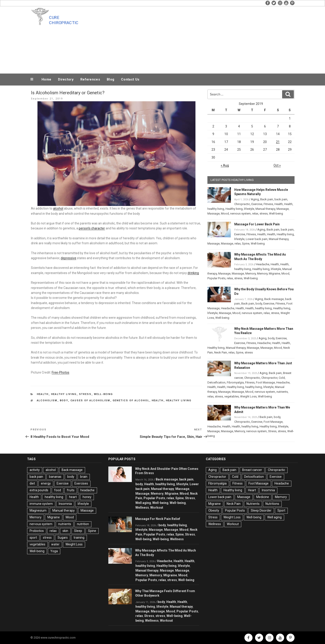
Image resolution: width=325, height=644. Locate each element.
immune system (41, 504)
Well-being (103, 394)
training (79, 538)
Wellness (142, 508)
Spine (246, 244)
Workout (157, 508)
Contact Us (130, 79)
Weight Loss (248, 396)
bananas (55, 477)
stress (264, 214)
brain (84, 477)
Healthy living (64, 394)
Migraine (274, 274)
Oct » (277, 165)
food (58, 490)
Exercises (81, 483)
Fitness (268, 204)
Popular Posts (216, 278)
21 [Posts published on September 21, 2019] (278, 142)
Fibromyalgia (235, 382)
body (64, 400)
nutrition (83, 524)
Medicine (263, 497)
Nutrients (253, 504)
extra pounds (39, 490)
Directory (66, 79)
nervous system (240, 214)
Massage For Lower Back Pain (257, 224)
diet (32, 483)
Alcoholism (47, 400)
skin (65, 531)
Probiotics (37, 531)
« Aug (225, 165)
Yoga (54, 551)
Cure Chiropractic (64, 20)
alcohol (58, 208)
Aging (255, 199)
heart (73, 497)
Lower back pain (257, 239)
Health (43, 394)
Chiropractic (242, 204)
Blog (110, 79)
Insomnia (65, 504)
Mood (225, 214)
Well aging (143, 503)
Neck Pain (221, 352)
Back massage (274, 299)
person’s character (92, 228)
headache (87, 490)
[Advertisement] (208, 39)
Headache (263, 264)
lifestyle (249, 209)
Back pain (267, 199)
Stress (85, 394)
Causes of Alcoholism (90, 400)
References (90, 79)
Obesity (214, 510)
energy (46, 483)
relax (255, 214)
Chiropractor (269, 378)
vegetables (232, 396)
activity (35, 470)
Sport (281, 510)
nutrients (282, 392)
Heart (252, 490)
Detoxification (216, 382)
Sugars (63, 538)
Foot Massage (265, 382)
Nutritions (272, 504)
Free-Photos (60, 372)
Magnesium (38, 510)
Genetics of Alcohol (131, 400)
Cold (282, 378)
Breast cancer (252, 470)
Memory (251, 274)
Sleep (78, 531)
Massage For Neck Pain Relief (158, 519)
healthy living (179, 400)
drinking (193, 273)
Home (46, 79)
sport (33, 538)
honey (87, 497)
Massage (283, 209)
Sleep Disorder (261, 510)
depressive (68, 258)
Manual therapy (265, 209)
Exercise (257, 204)
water (55, 544)
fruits (71, 490)
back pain (281, 199)
